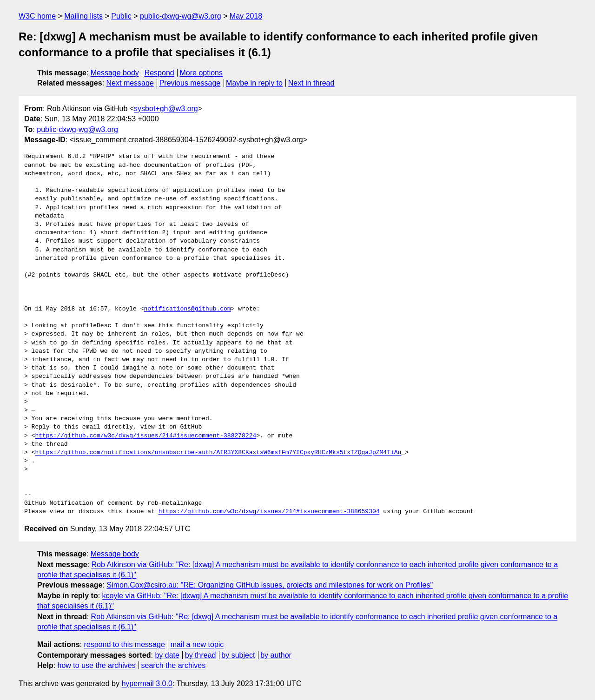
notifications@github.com (187, 309)
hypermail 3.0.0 (147, 683)
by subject (238, 655)
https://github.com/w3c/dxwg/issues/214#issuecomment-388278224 (145, 436)
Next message (130, 83)
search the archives (174, 665)
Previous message (190, 83)
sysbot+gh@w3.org (166, 109)
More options (202, 73)
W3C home (37, 16)
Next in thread (311, 83)
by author (276, 655)
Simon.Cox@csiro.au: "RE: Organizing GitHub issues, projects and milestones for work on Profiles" (270, 585)
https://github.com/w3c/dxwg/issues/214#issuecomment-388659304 (269, 512)
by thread (201, 655)
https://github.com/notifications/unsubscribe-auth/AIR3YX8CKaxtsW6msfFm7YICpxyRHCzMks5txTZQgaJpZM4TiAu (218, 453)
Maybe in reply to (254, 83)
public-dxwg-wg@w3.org (181, 16)
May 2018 (246, 16)
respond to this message (124, 644)
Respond (159, 73)
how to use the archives (97, 665)
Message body (115, 73)
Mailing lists (83, 16)
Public (121, 16)
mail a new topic (197, 644)
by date (167, 655)
